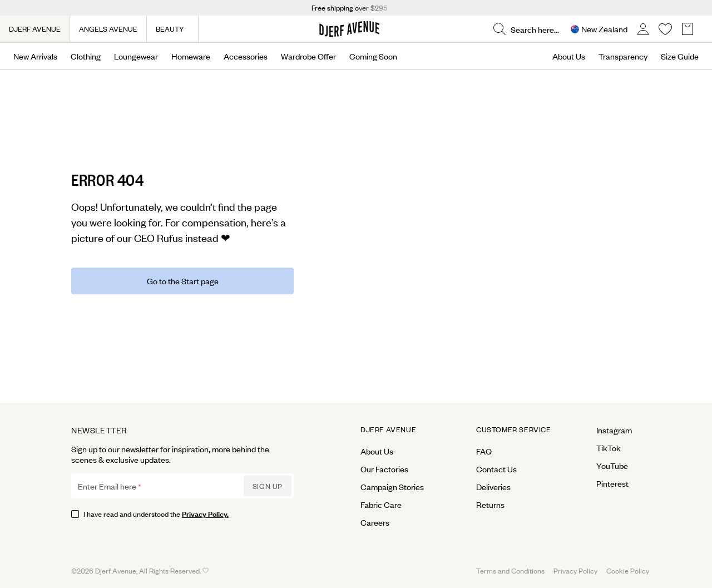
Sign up (268, 486)
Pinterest (612, 483)
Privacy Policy (575, 570)
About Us (569, 56)
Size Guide (680, 56)
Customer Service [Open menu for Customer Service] (514, 429)
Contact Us (496, 469)
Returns (490, 505)
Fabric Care (381, 505)
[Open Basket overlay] (688, 29)
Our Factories (384, 469)
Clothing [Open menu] (86, 56)
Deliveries (493, 487)
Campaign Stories (392, 487)
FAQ (484, 451)
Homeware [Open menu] (191, 56)
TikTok (609, 448)
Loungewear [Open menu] (136, 56)
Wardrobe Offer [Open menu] (308, 56)
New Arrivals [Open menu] (35, 56)
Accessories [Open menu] (246, 56)
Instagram (614, 430)
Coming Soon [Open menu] (373, 56)
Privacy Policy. (205, 513)
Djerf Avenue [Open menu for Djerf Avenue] (388, 429)
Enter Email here (107, 486)
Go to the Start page (183, 281)
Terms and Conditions (510, 570)
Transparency (623, 56)
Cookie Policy (628, 570)
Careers (375, 522)
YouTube (612, 466)
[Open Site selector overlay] (599, 29)
